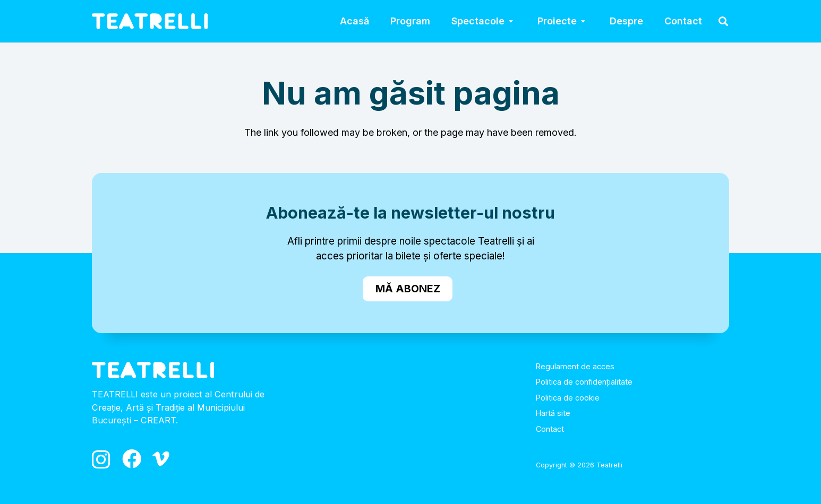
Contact (550, 429)
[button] (510, 21)
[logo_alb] (150, 21)
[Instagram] (101, 460)
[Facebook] (132, 459)
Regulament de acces (575, 366)
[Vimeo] (161, 459)
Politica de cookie (568, 398)
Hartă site (553, 413)
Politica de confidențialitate (584, 382)
